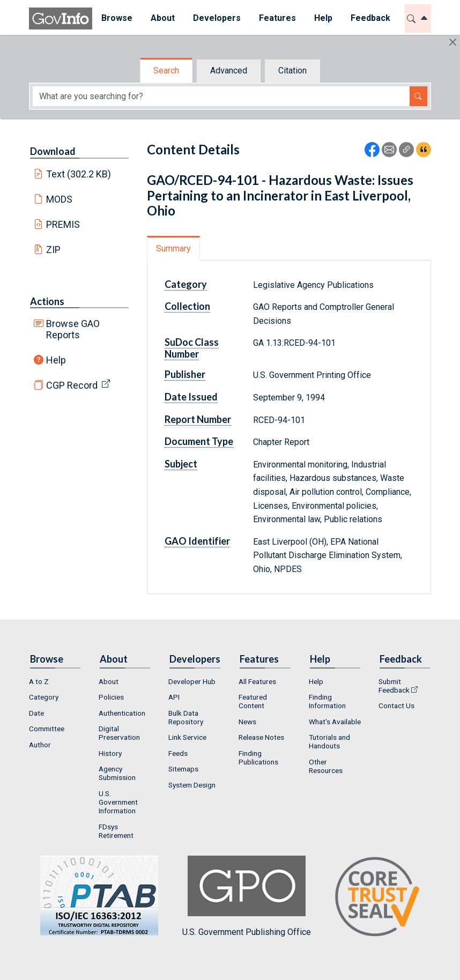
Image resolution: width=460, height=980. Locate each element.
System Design (192, 785)
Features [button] (277, 18)
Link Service (187, 737)
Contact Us (396, 706)
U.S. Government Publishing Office (247, 896)
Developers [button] (217, 18)
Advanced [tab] (229, 70)
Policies (111, 697)
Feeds (178, 753)
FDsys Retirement (116, 831)
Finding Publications (258, 758)
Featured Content (253, 701)
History (110, 753)
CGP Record (72, 385)
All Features (257, 681)
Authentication (122, 713)
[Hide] (453, 42)
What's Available (335, 722)
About (109, 681)
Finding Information (327, 701)
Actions (47, 301)
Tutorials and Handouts (329, 741)
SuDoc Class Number (192, 348)
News (247, 722)
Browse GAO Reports (73, 329)
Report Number (198, 419)
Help (56, 360)
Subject (181, 464)
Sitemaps (183, 769)
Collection (187, 306)
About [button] (163, 18)
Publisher (185, 374)
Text (79, 174)
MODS (59, 199)
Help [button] (323, 18)
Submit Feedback (394, 686)
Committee (47, 729)
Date (36, 713)
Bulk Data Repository (186, 717)
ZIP (53, 250)
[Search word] (221, 96)
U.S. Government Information (118, 802)
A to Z (39, 681)
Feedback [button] (370, 18)
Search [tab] (166, 70)
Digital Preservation (119, 733)
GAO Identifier (197, 541)
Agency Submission (117, 773)
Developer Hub (192, 681)
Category (186, 284)
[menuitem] (117, 18)
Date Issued (191, 397)
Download (53, 151)
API (174, 697)
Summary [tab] (173, 248)
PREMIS (63, 224)
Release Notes (261, 737)
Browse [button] (117, 18)
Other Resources (326, 766)
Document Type (199, 441)
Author (40, 745)
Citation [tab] (292, 70)
